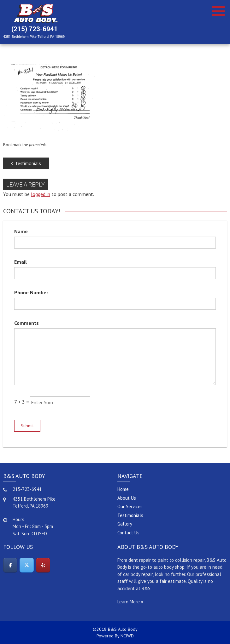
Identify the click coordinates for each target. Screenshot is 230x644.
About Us (127, 498)
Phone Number (31, 292)
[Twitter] (27, 565)
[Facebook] (10, 565)
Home (123, 489)
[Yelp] (43, 565)
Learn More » (130, 602)
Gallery (125, 524)
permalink (37, 145)
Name (21, 231)
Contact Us (128, 533)
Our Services (130, 506)
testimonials (26, 163)
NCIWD (127, 636)
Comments (27, 323)
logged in (41, 194)
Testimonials (130, 515)
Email (21, 262)
